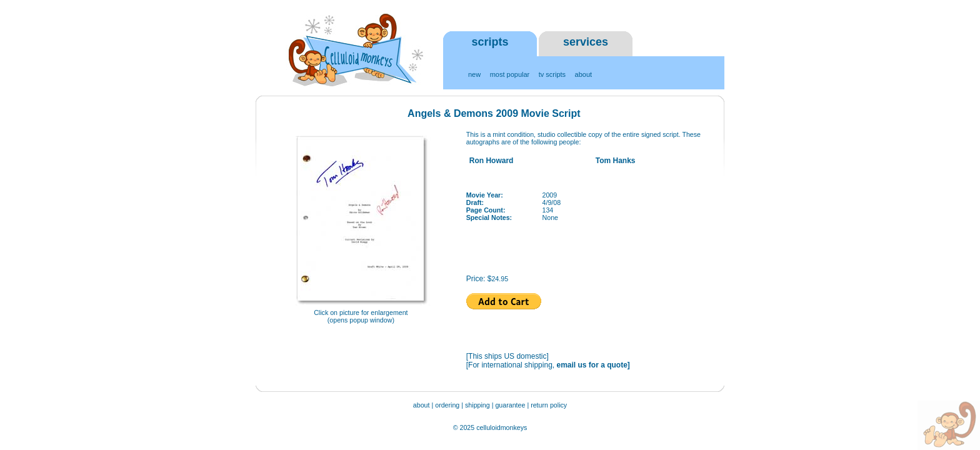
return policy (549, 405)
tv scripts (552, 74)
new (474, 74)
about (584, 74)
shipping (477, 405)
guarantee (511, 405)
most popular (510, 74)
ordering (447, 405)
